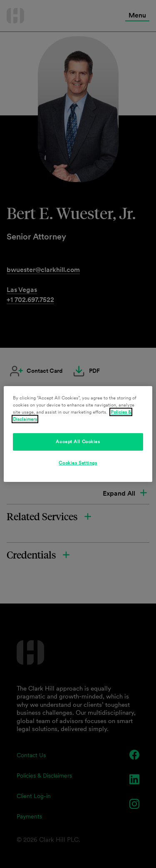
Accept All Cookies (78, 441)
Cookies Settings (78, 463)
